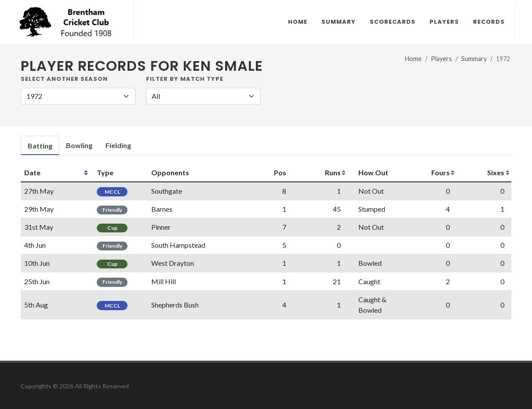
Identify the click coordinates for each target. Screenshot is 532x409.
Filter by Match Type (185, 79)
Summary (474, 59)
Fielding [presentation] (118, 145)
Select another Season (64, 79)
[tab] (40, 146)
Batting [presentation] (40, 146)
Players (441, 59)
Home (413, 59)
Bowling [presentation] (79, 145)
